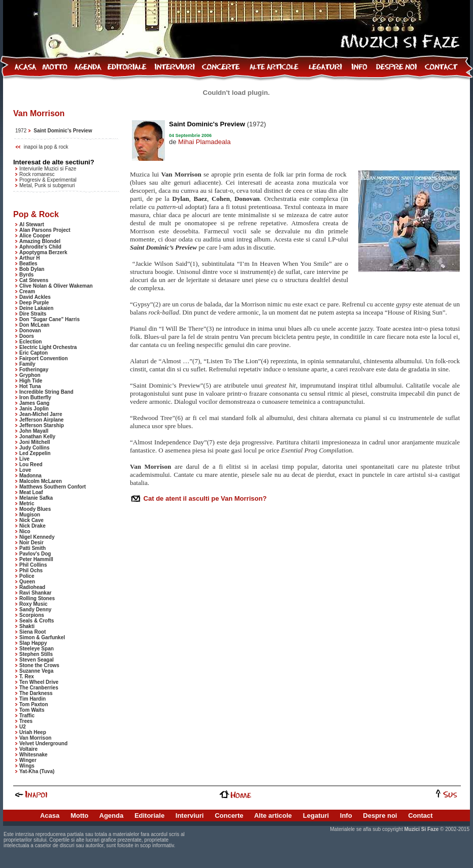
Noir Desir (31, 543)
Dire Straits (33, 314)
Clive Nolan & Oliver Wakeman (56, 286)
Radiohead (32, 587)
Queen (27, 582)
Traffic (27, 716)
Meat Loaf (31, 492)
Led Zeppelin (35, 453)
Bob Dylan (32, 269)
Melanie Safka (36, 498)
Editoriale (149, 815)
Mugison (30, 515)
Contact (420, 815)
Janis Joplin (34, 409)
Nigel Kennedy (37, 537)
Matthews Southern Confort (53, 487)
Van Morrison (35, 738)
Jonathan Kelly (37, 437)
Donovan (30, 331)
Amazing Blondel (40, 241)
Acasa (50, 815)
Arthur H (30, 258)
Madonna (30, 476)
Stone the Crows (39, 665)
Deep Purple (34, 303)
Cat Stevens (34, 280)
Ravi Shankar (35, 593)
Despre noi (380, 815)
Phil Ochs (31, 570)
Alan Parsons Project (45, 230)
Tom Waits (32, 710)
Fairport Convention (44, 358)
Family (27, 364)
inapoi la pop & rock (46, 147)
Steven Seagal (37, 660)
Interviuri (190, 815)
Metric (27, 504)
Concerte (229, 815)
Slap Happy (33, 643)
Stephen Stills (36, 654)
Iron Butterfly (35, 397)
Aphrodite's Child (40, 247)
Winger (28, 760)
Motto (79, 815)
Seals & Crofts (37, 621)
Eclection (30, 342)
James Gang (34, 403)
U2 (23, 727)
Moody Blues (35, 509)
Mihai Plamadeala (204, 142)
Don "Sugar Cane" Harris (49, 319)
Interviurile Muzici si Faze (48, 169)
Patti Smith (32, 548)
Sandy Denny (35, 610)
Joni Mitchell (35, 442)
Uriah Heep (33, 732)
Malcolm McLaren (41, 481)
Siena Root (32, 632)
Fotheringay (34, 370)
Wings (27, 766)
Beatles (28, 264)
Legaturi (316, 815)
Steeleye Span (37, 649)
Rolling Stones (37, 598)
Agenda (112, 815)
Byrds (26, 275)
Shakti (27, 626)
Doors (27, 336)
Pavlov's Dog (35, 554)
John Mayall (34, 431)
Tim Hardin (32, 699)
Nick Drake (32, 526)
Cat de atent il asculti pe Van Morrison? (204, 498)
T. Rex (27, 676)
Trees (26, 721)
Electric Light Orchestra (48, 347)
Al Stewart (32, 224)
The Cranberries (39, 688)
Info (346, 815)
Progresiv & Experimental (48, 180)
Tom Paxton (33, 704)
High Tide (31, 381)
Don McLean (34, 325)
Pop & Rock (36, 214)
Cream (27, 291)
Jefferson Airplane (41, 420)
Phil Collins (33, 565)
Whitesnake (33, 755)
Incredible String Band (46, 392)
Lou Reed (31, 464)
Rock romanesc (37, 174)
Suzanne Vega (36, 671)
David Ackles (35, 297)
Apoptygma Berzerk (43, 252)
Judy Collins (34, 448)
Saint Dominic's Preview (63, 131)
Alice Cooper (35, 236)
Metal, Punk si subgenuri (47, 185)
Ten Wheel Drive (39, 682)
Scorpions (32, 615)
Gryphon (30, 375)
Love (25, 470)
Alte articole (273, 815)
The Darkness (36, 693)
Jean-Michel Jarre (41, 414)
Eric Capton (33, 353)
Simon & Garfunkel (42, 637)
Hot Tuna (30, 386)
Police (27, 576)
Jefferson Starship (42, 425)
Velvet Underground (43, 743)
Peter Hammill (36, 559)
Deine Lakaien (36, 308)
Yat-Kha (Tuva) (37, 771)
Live (24, 459)
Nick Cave (31, 520)
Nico (25, 531)
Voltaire (28, 749)
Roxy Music (33, 604)
